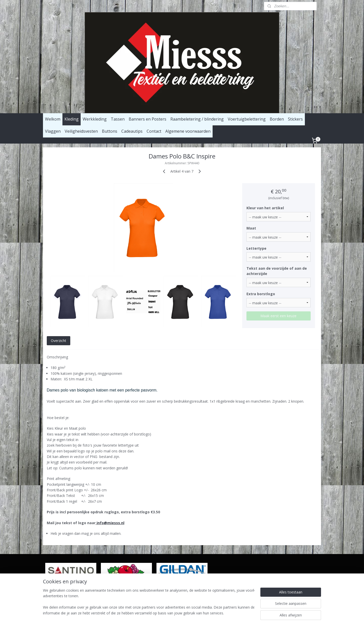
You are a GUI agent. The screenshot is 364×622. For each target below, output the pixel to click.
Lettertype (257, 248)
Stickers (295, 119)
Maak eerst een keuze (279, 316)
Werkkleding (95, 119)
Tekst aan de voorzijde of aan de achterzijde (277, 271)
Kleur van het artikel (265, 208)
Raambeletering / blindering (197, 119)
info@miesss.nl (110, 523)
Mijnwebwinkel (247, 613)
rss (184, 613)
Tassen (118, 119)
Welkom (53, 119)
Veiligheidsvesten (81, 131)
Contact (154, 131)
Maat (252, 228)
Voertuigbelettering (247, 119)
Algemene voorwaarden (188, 131)
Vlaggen (53, 131)
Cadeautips (132, 131)
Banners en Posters (147, 119)
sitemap (173, 613)
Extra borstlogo (261, 294)
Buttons (110, 131)
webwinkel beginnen (203, 613)
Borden (277, 119)
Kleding (72, 119)
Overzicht (59, 341)
